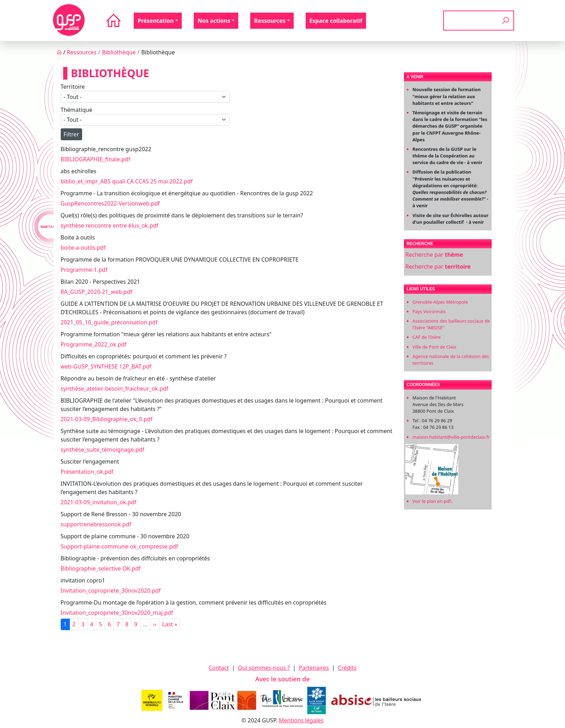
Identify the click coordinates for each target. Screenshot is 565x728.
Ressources (82, 52)
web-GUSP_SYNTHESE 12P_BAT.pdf (106, 366)
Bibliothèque (119, 52)
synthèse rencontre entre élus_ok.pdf (110, 225)
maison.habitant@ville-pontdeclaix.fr (451, 437)
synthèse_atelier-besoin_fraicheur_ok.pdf (115, 389)
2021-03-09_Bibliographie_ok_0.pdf (107, 419)
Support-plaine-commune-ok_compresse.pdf (119, 546)
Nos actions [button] (214, 21)
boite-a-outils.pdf (83, 248)
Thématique (77, 110)
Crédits (347, 668)
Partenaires (314, 668)
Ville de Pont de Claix (434, 347)
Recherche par (434, 255)
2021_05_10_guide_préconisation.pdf (109, 322)
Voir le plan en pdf (433, 501)
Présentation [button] (156, 21)
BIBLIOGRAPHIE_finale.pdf (95, 159)
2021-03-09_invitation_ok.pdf (99, 502)
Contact (219, 668)
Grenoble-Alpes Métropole (440, 302)
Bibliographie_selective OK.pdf (101, 568)
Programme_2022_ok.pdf (94, 344)
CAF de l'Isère (427, 337)
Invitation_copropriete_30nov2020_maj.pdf (117, 613)
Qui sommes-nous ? (264, 668)
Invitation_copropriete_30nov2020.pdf (111, 591)
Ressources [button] (270, 21)
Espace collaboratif (336, 21)
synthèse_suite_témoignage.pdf (102, 450)
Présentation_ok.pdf (87, 472)
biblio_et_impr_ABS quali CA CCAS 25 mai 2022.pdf (127, 181)
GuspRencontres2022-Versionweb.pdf (110, 203)
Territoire (73, 87)
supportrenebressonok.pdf (96, 524)
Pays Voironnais (429, 311)
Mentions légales (301, 720)
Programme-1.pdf (84, 270)
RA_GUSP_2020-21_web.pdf (97, 292)
